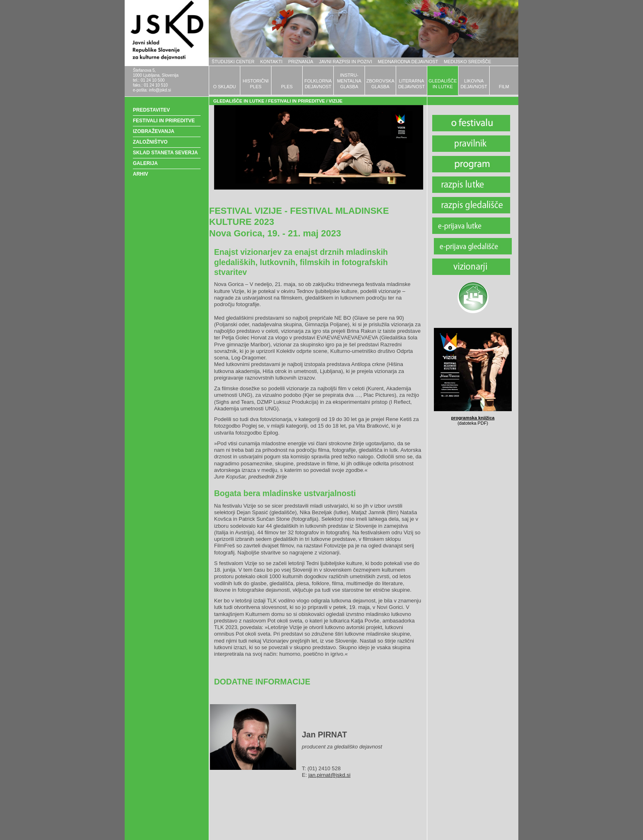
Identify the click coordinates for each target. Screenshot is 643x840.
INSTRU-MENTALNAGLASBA (349, 81)
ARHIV (140, 174)
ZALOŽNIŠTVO (150, 142)
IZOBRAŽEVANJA (154, 131)
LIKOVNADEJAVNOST (474, 84)
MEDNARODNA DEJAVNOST (408, 62)
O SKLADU (225, 87)
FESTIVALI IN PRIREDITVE (164, 121)
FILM (504, 87)
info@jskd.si (160, 90)
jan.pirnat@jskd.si (329, 775)
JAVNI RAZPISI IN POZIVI (345, 62)
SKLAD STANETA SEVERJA (165, 153)
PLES (287, 87)
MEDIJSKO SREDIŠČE (467, 62)
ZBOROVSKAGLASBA (380, 84)
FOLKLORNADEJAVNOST (318, 84)
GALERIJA (145, 163)
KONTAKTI (271, 62)
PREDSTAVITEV (151, 110)
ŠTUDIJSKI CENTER (233, 62)
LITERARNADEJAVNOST (412, 84)
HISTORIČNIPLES (256, 84)
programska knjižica (473, 418)
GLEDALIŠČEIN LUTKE (443, 84)
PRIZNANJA (301, 62)
